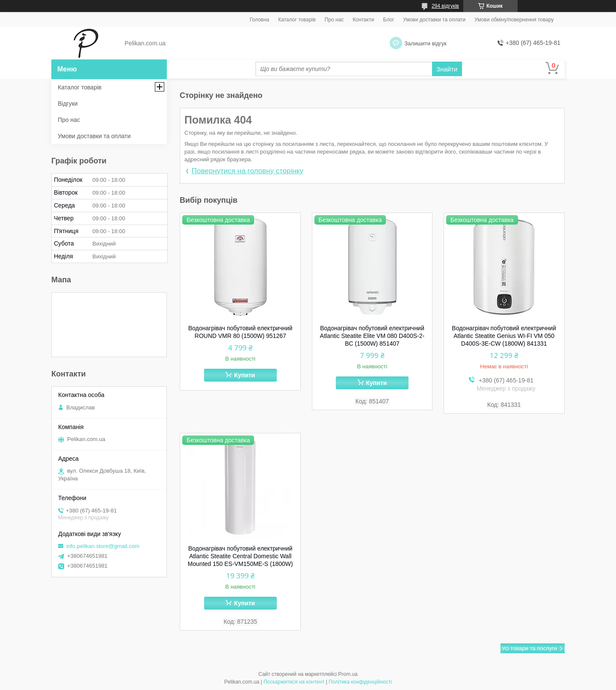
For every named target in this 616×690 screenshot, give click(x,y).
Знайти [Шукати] (447, 69)
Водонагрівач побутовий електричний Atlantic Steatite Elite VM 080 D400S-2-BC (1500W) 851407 (372, 336)
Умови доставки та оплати (434, 20)
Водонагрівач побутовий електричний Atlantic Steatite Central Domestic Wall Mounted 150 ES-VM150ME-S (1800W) (240, 556)
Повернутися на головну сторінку (247, 171)
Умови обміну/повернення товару (514, 20)
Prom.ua (348, 674)
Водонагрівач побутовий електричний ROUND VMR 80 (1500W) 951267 (240, 332)
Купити (244, 375)
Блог (388, 20)
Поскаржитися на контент (294, 682)
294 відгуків (445, 6)
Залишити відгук (425, 43)
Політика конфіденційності (360, 682)
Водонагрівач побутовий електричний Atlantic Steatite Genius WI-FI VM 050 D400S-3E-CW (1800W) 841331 (504, 336)
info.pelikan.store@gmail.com (103, 546)
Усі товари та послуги (529, 648)
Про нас (334, 20)
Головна (260, 20)
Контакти (363, 20)
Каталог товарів (297, 20)
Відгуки (68, 104)
